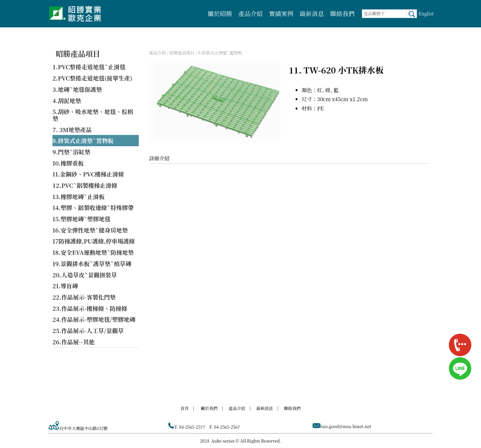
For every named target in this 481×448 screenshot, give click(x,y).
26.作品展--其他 (74, 342)
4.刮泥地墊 (67, 100)
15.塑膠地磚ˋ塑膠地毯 (81, 219)
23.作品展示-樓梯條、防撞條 (90, 308)
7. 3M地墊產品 (72, 129)
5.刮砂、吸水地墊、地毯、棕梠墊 (93, 115)
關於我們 (209, 408)
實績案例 (281, 13)
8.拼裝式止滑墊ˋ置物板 (83, 140)
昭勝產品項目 (78, 54)
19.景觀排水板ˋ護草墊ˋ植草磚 (92, 263)
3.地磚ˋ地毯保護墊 (77, 89)
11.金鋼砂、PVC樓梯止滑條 (88, 174)
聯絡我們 (342, 13)
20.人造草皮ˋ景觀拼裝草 (85, 275)
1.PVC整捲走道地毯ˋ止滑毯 (89, 67)
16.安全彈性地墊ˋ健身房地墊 (90, 230)
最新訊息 (265, 408)
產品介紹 (250, 13)
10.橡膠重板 (68, 163)
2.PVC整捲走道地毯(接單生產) (92, 78)
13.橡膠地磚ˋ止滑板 (79, 196)
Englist (426, 14)
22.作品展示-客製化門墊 (84, 297)
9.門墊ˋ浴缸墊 (71, 152)
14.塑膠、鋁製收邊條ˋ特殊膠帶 (93, 207)
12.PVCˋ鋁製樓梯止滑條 (85, 185)
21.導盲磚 (65, 286)
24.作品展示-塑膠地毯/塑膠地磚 (94, 319)
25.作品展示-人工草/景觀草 (88, 330)
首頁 (184, 408)
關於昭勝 (220, 13)
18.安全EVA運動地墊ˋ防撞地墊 (93, 252)
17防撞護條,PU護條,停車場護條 (94, 241)
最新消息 (312, 13)
